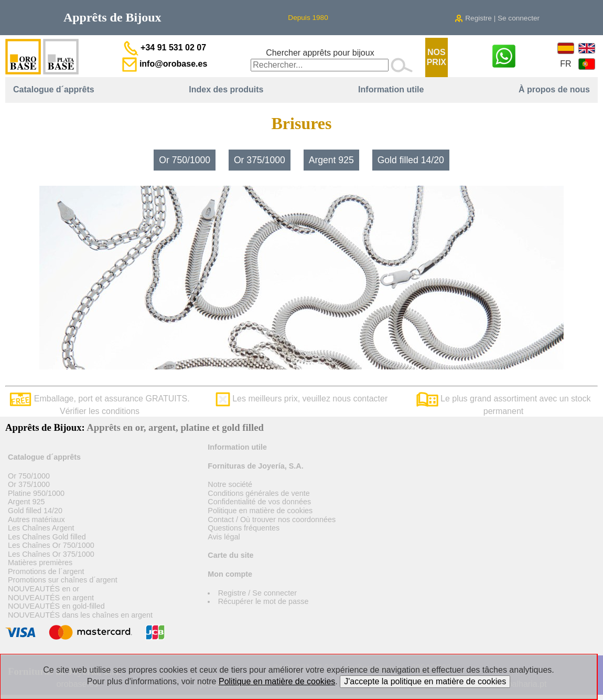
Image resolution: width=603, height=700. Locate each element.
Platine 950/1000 (36, 493)
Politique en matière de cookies (260, 511)
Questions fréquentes (244, 528)
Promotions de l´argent (46, 571)
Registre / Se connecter (257, 593)
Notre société (230, 484)
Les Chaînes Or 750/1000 (51, 545)
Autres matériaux (36, 519)
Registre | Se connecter (497, 18)
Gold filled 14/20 (411, 160)
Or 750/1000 (185, 160)
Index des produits (226, 89)
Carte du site (230, 555)
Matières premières (40, 563)
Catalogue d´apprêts (54, 89)
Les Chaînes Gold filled (47, 537)
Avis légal (224, 537)
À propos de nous (554, 89)
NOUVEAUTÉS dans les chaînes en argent (80, 615)
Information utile (391, 89)
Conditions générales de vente (259, 493)
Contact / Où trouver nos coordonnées (272, 519)
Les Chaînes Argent (41, 528)
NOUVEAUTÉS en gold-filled (56, 606)
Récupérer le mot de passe (263, 601)
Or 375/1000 (260, 160)
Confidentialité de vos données (259, 502)
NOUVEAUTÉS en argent (51, 598)
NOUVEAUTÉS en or (44, 589)
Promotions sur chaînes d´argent (63, 580)
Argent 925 (331, 160)
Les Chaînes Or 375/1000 (51, 554)
